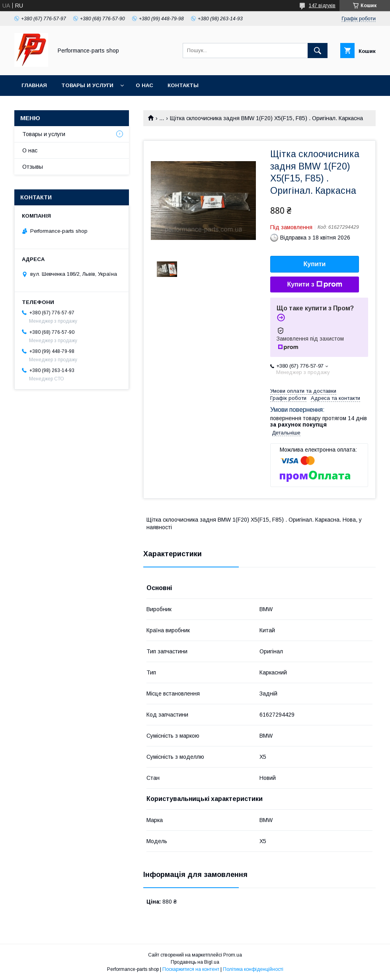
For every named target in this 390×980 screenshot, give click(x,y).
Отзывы (33, 167)
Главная (34, 85)
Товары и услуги (87, 85)
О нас (144, 85)
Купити (315, 264)
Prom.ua (233, 955)
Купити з (314, 284)
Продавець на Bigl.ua (195, 962)
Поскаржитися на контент (191, 969)
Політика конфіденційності (253, 969)
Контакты (183, 85)
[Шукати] (318, 51)
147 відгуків (322, 6)
